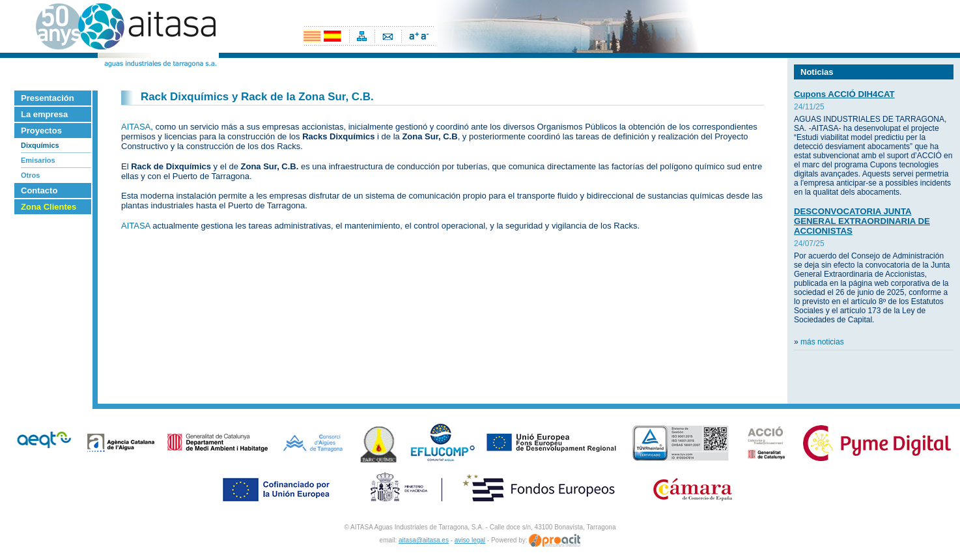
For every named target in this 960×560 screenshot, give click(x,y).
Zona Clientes (49, 207)
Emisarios (38, 160)
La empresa (44, 114)
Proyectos (41, 131)
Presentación (48, 98)
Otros (30, 175)
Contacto (39, 190)
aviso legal (470, 540)
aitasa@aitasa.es (424, 540)
